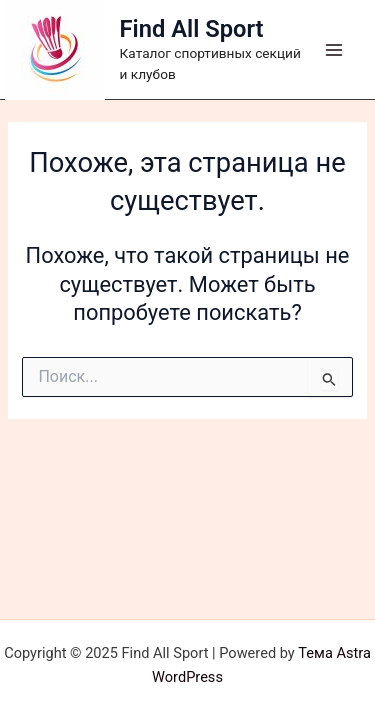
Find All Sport (192, 29)
